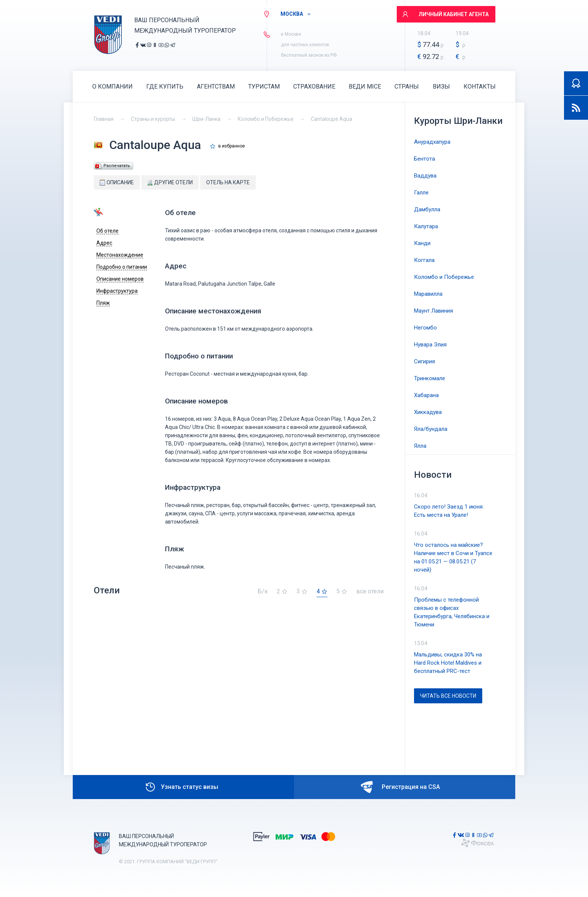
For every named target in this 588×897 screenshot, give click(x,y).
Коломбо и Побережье (266, 119)
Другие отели (170, 182)
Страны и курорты (153, 119)
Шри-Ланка (206, 119)
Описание (117, 182)
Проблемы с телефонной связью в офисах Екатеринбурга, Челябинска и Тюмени (452, 612)
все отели (370, 592)
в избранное (232, 146)
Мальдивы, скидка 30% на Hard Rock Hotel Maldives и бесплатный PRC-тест (448, 663)
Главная (104, 119)
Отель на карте (228, 182)
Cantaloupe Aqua (331, 119)
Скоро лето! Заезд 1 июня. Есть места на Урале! (449, 511)
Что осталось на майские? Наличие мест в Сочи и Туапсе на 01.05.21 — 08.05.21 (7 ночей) (453, 557)
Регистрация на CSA (400, 787)
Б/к (263, 592)
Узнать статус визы (181, 787)
